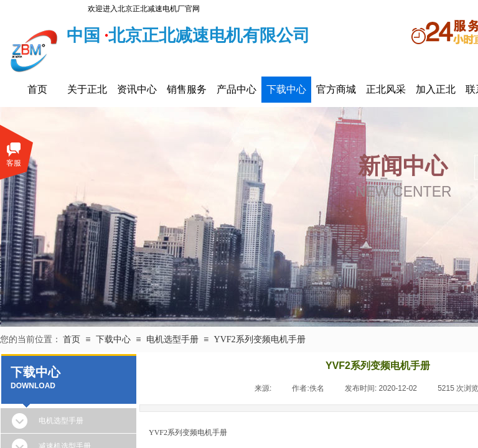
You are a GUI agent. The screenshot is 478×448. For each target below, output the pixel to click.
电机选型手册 (172, 339)
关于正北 (87, 89)
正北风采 (386, 89)
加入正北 (436, 89)
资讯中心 (137, 89)
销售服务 (187, 89)
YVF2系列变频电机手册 (260, 339)
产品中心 (237, 89)
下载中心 (286, 89)
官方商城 (336, 89)
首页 (37, 89)
